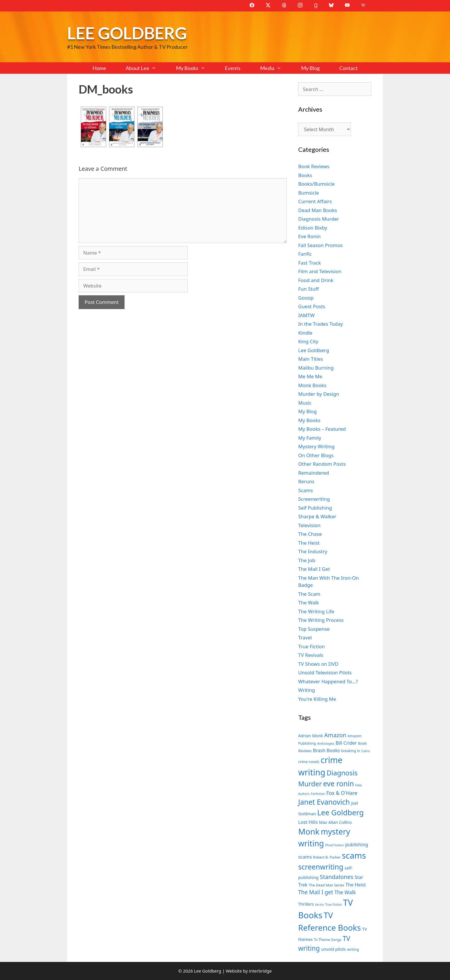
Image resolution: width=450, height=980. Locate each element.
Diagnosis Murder (319, 219)
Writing (307, 690)
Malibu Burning (316, 368)
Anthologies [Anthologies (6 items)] (326, 744)
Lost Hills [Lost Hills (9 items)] (308, 822)
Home (99, 68)
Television (309, 525)
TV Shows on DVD (318, 664)
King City (308, 341)
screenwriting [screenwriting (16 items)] (321, 867)
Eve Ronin (309, 236)
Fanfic (305, 254)
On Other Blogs (316, 455)
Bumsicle (309, 193)
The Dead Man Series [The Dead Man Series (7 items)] (327, 885)
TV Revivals (311, 655)
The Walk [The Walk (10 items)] (345, 892)
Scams (306, 490)
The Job (307, 560)
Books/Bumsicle (316, 184)
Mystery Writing (316, 446)
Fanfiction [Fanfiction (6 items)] (318, 794)
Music (305, 403)
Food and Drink (316, 280)
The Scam (309, 594)
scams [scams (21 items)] (354, 855)
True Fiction (312, 646)
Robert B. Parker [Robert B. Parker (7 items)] (327, 857)
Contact (348, 68)
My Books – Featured (322, 429)
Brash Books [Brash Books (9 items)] (326, 750)
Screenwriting (314, 499)
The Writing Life (316, 611)
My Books (195, 68)
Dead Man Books (318, 210)
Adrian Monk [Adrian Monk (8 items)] (311, 736)
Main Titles (311, 359)
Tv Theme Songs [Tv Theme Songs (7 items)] (328, 940)
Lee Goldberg (127, 33)
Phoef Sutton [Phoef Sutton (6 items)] (334, 845)
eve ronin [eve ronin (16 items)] (339, 784)
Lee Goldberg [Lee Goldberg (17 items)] (340, 813)
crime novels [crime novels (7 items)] (309, 762)
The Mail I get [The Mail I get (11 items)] (316, 892)
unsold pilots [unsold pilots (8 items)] (333, 949)
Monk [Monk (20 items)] (309, 831)
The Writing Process (321, 620)
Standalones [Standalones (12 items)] (336, 877)
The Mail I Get (314, 569)
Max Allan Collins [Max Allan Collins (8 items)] (335, 822)
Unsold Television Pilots (325, 673)
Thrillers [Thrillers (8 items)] (306, 904)
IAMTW (306, 315)
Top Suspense (314, 629)
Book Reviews (314, 166)
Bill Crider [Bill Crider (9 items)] (346, 743)
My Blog (310, 68)
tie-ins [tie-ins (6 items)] (319, 905)
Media (276, 68)
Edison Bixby (313, 228)
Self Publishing (315, 508)
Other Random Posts (322, 464)
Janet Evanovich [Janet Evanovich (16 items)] (324, 802)
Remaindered (314, 473)
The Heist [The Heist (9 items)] (356, 885)
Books (305, 175)
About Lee (146, 68)
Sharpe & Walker (317, 516)
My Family (310, 438)
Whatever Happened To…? (328, 681)
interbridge (260, 971)
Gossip (306, 298)
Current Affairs (315, 201)
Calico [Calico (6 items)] (366, 751)
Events (233, 68)
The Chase (310, 534)
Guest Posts (312, 306)
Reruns (306, 481)
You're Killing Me (317, 699)
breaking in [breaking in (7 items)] (351, 751)
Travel (305, 638)
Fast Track (310, 263)
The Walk (309, 602)
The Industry (313, 551)
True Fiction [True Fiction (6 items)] (333, 905)
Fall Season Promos (320, 245)
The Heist (309, 543)
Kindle (305, 333)
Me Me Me (310, 376)
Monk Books (312, 385)
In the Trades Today (321, 324)
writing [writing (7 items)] (353, 949)
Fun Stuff (309, 289)
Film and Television (320, 271)
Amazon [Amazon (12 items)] (335, 735)
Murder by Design (319, 394)
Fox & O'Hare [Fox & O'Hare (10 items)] (342, 793)
